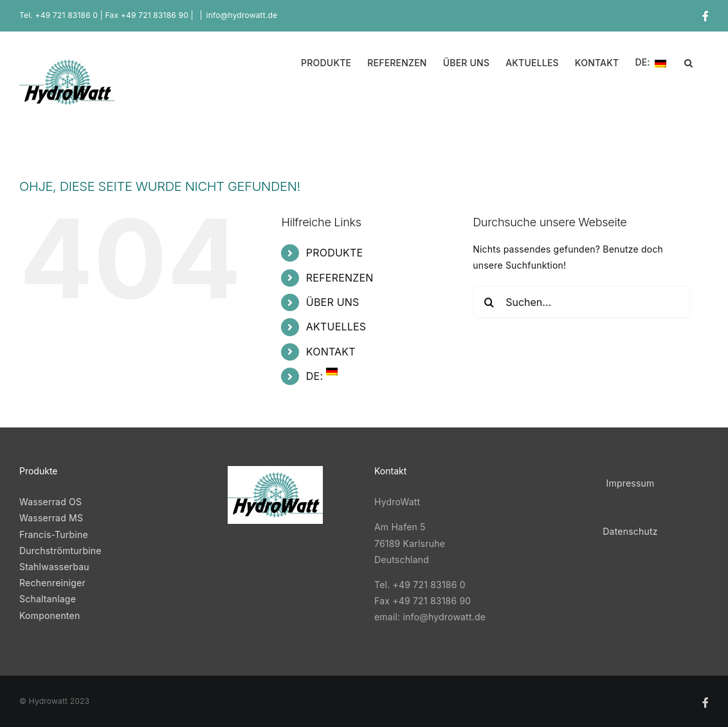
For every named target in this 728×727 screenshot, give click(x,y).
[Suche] (489, 302)
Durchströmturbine (60, 551)
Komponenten (50, 615)
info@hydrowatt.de (242, 15)
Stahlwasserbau (54, 567)
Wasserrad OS (50, 502)
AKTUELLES (336, 327)
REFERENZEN (340, 278)
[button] (688, 62)
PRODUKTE (335, 253)
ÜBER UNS (333, 302)
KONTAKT (331, 352)
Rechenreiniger (52, 583)
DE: (322, 376)
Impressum (630, 483)
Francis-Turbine (54, 534)
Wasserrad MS (52, 518)
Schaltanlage (48, 599)
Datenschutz (630, 531)
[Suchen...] (581, 302)
